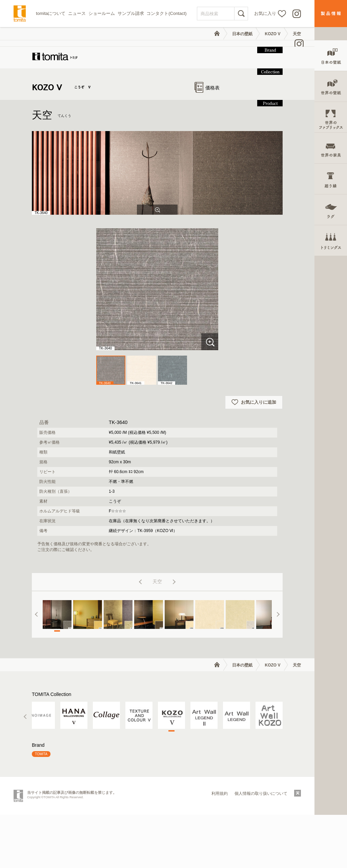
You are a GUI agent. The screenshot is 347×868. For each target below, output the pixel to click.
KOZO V (273, 34)
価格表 (207, 141)
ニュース (77, 13)
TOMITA (41, 807)
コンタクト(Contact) (166, 13)
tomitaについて (51, 13)
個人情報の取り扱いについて (261, 847)
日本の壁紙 (242, 34)
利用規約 (220, 847)
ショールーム (102, 13)
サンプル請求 (131, 13)
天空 (297, 34)
